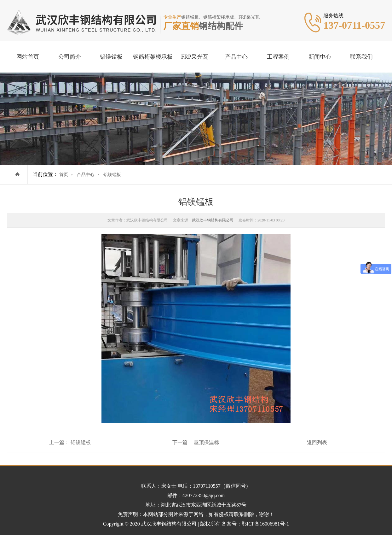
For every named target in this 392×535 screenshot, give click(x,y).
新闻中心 (320, 57)
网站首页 (28, 57)
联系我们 (361, 57)
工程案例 (278, 57)
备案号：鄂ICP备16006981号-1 (255, 524)
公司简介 (70, 57)
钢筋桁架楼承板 (153, 57)
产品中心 (236, 57)
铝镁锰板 (111, 57)
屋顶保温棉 (206, 442)
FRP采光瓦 (195, 57)
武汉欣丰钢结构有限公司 (213, 220)
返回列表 (317, 442)
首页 (64, 175)
